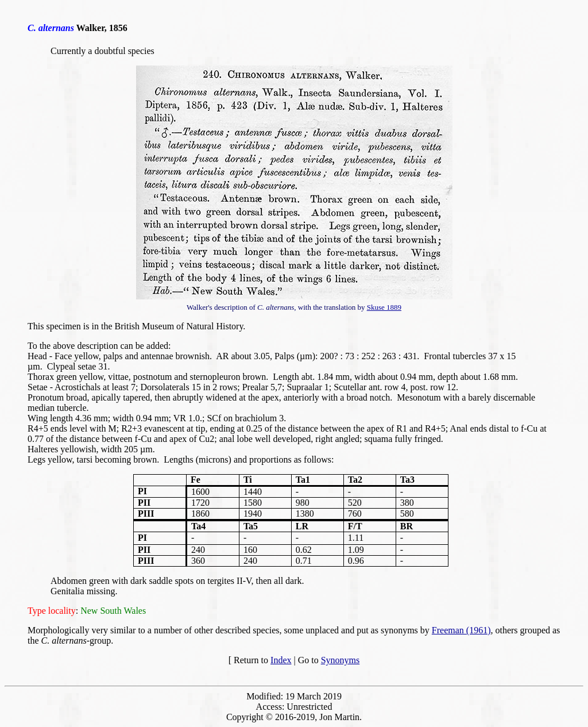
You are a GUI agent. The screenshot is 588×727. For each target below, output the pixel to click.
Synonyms (341, 660)
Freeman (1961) (461, 630)
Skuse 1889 (384, 307)
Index (281, 660)
